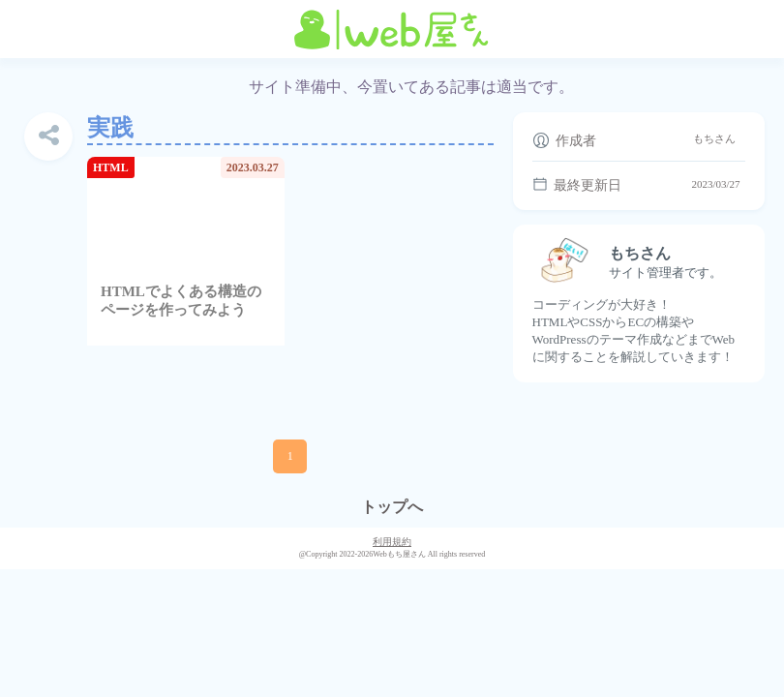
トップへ (392, 507)
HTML (111, 167)
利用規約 (392, 542)
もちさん (714, 138)
